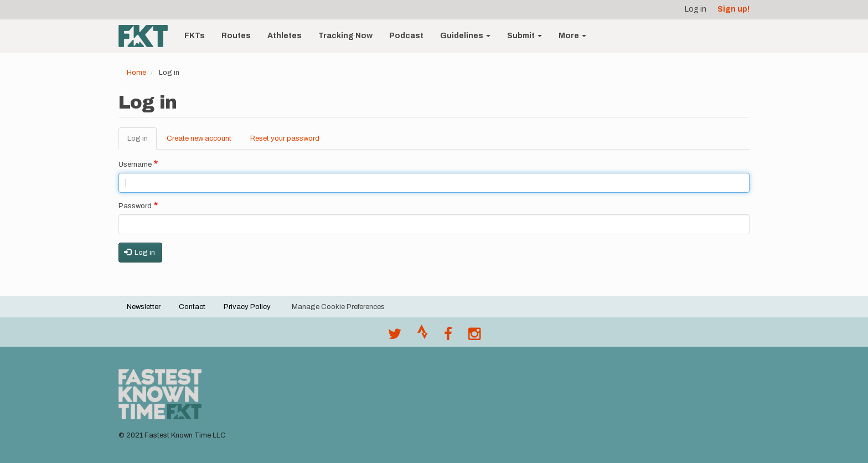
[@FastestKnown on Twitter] (395, 337)
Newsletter (144, 307)
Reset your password (285, 138)
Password (135, 206)
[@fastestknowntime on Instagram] (474, 337)
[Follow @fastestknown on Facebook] (448, 337)
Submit (525, 36)
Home (136, 73)
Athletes (285, 36)
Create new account (199, 138)
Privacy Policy (247, 307)
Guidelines (465, 36)
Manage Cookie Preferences (338, 307)
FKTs (195, 36)
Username (135, 164)
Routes (236, 36)
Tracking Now (345, 36)
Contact (192, 307)
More (572, 36)
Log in (696, 9)
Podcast (406, 36)
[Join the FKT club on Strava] (423, 337)
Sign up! (733, 9)
